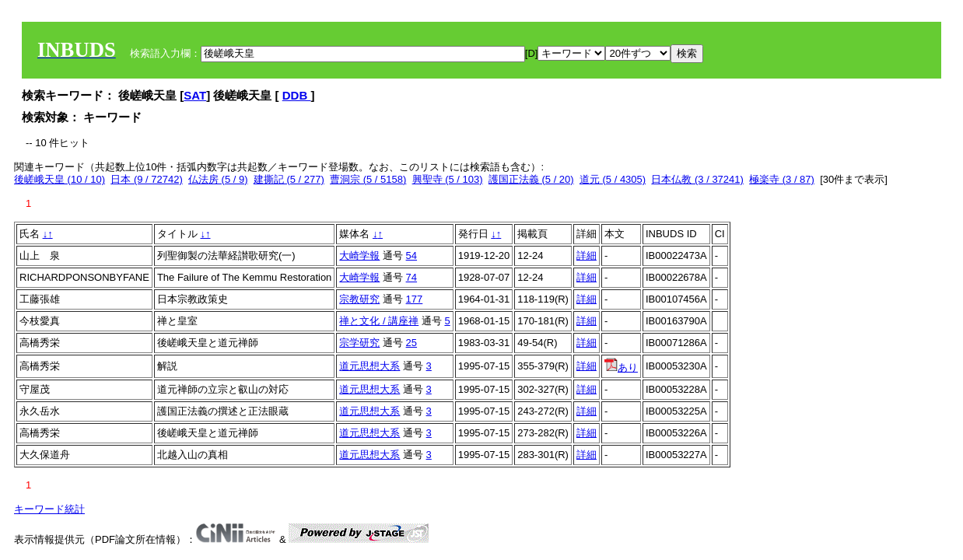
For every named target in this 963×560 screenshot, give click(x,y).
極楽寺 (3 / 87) (782, 179)
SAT (195, 95)
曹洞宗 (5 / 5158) (368, 179)
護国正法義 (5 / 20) (531, 179)
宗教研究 (359, 299)
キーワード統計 (49, 509)
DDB (297, 95)
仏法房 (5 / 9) (218, 179)
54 (411, 255)
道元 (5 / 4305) (613, 179)
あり (621, 367)
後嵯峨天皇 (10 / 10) (60, 179)
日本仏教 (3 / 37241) (697, 179)
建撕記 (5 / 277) (289, 179)
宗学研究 (359, 343)
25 (411, 343)
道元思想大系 (369, 366)
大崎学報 (359, 255)
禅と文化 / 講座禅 (379, 321)
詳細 (587, 255)
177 (415, 299)
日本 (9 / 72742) (147, 179)
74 (411, 277)
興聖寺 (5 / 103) (448, 179)
